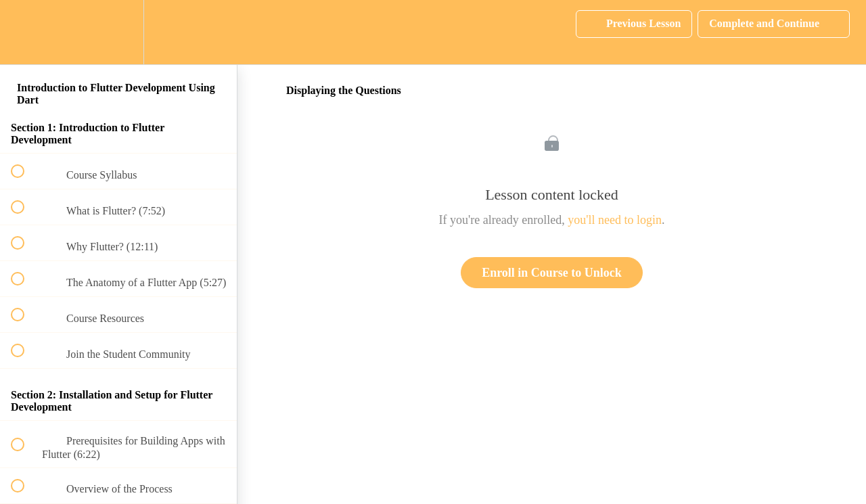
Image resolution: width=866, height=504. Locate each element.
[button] (25, 32)
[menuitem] (118, 32)
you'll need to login (615, 220)
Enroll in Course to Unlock (552, 273)
